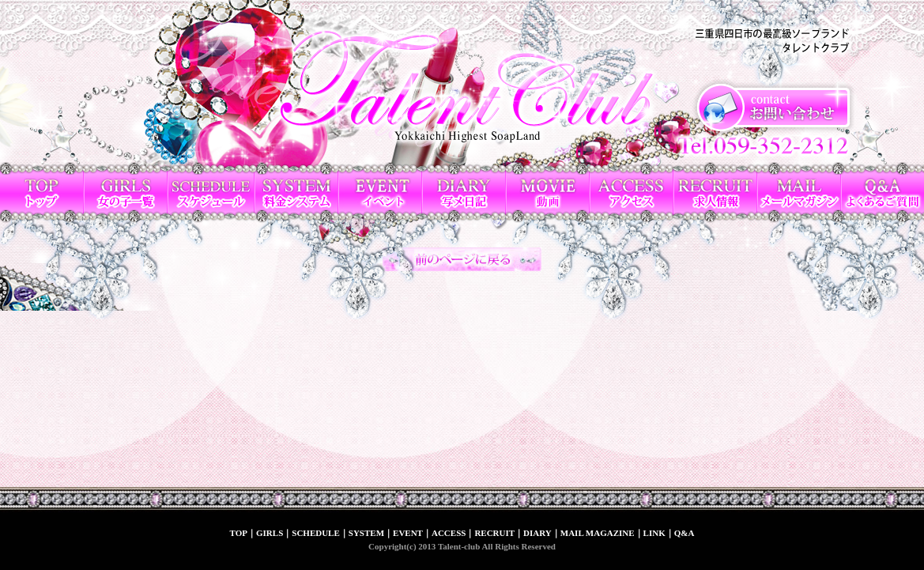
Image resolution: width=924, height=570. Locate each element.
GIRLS (270, 533)
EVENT (408, 533)
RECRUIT (494, 533)
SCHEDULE (316, 533)
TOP (239, 533)
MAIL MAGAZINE (598, 533)
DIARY (537, 533)
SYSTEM (366, 533)
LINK (654, 533)
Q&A (685, 533)
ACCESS (449, 533)
